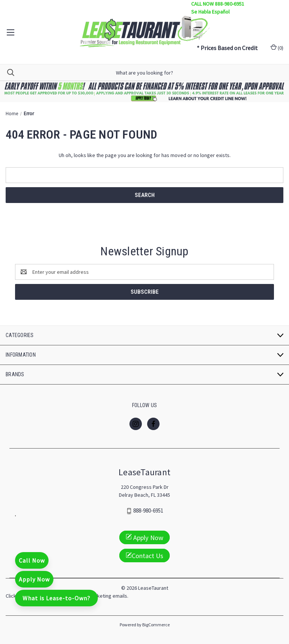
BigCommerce (156, 625)
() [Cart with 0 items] (277, 48)
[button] (145, 92)
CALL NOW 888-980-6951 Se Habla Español (218, 8)
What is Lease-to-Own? (56, 598)
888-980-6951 (148, 511)
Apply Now (34, 579)
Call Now (32, 560)
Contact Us (144, 556)
